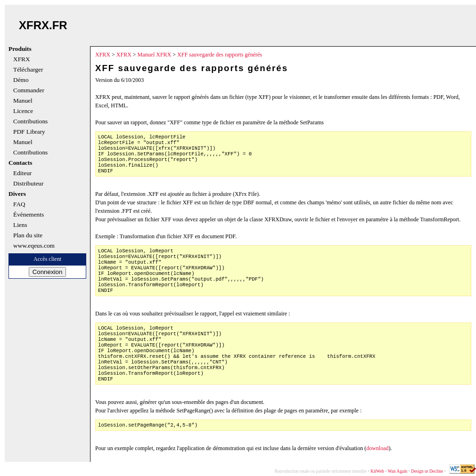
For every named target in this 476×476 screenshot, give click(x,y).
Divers (17, 194)
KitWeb (377, 471)
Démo (21, 80)
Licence (23, 111)
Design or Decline (427, 471)
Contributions (30, 121)
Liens (20, 225)
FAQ (19, 204)
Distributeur (28, 184)
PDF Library (29, 132)
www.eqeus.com (34, 246)
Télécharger (28, 70)
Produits (20, 49)
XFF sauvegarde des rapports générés (220, 55)
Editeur (22, 173)
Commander (29, 90)
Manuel (23, 101)
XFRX (22, 59)
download (377, 448)
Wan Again (398, 471)
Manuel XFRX (155, 55)
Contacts (20, 163)
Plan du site (28, 235)
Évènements (29, 215)
